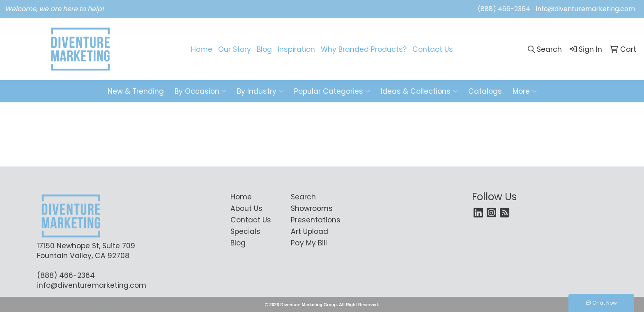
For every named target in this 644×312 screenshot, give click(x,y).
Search (303, 197)
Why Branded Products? (364, 49)
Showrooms (312, 208)
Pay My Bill (309, 243)
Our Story (235, 49)
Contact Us (433, 49)
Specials (245, 231)
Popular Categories (332, 91)
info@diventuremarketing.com (585, 9)
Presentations (316, 220)
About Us (246, 208)
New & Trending (136, 91)
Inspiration (296, 49)
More (525, 91)
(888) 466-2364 (504, 9)
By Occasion (200, 91)
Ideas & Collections (419, 91)
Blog (264, 49)
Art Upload (309, 231)
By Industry (260, 91)
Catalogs (485, 91)
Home (202, 49)
